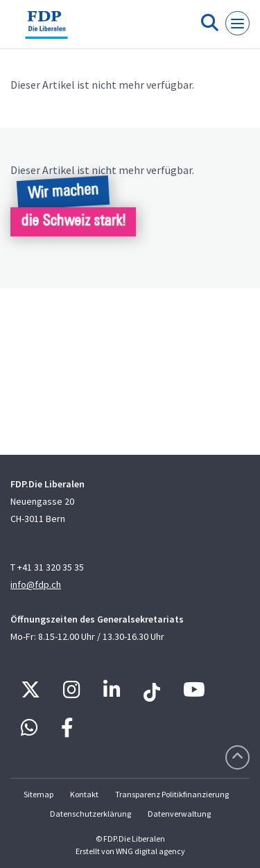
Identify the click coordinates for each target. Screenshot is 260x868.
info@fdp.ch (36, 584)
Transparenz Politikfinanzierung (172, 794)
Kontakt (84, 794)
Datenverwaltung (179, 814)
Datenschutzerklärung (90, 814)
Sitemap (38, 794)
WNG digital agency (150, 851)
